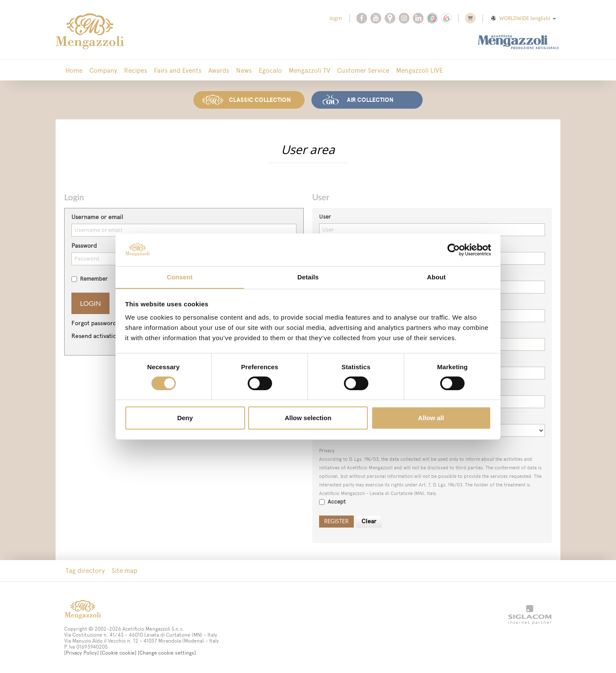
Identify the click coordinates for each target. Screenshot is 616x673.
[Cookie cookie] (118, 653)
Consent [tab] (180, 277)
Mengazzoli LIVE (419, 70)
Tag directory (85, 571)
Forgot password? (95, 323)
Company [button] (103, 70)
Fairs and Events (178, 70)
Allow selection (308, 418)
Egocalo (270, 70)
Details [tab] (308, 277)
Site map (124, 571)
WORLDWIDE (523, 18)
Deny (185, 418)
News (244, 70)
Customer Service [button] (363, 70)
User (325, 217)
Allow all (431, 418)
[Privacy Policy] (81, 653)
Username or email (97, 217)
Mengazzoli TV (309, 70)
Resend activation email (104, 336)
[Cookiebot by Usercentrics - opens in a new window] (454, 249)
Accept (332, 502)
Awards (219, 70)
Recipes (136, 70)
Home (74, 70)
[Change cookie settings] (167, 653)
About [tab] (436, 277)
